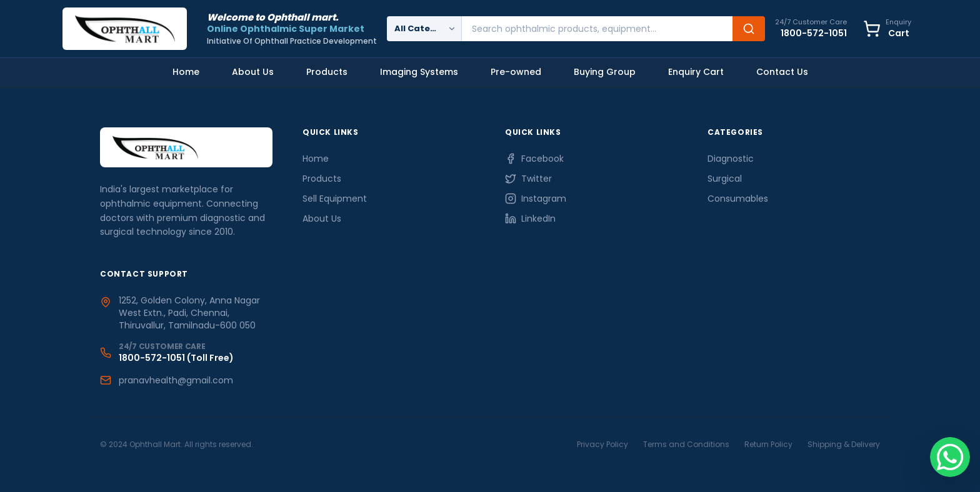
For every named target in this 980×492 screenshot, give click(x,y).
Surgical (725, 179)
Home (186, 72)
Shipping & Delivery (844, 444)
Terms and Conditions (686, 444)
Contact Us (782, 72)
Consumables (738, 199)
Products (327, 72)
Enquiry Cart (696, 72)
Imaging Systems (419, 72)
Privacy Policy (602, 444)
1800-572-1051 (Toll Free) (176, 358)
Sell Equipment (335, 199)
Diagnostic (731, 159)
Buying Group (605, 72)
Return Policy (768, 444)
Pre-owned (516, 72)
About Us (253, 72)
